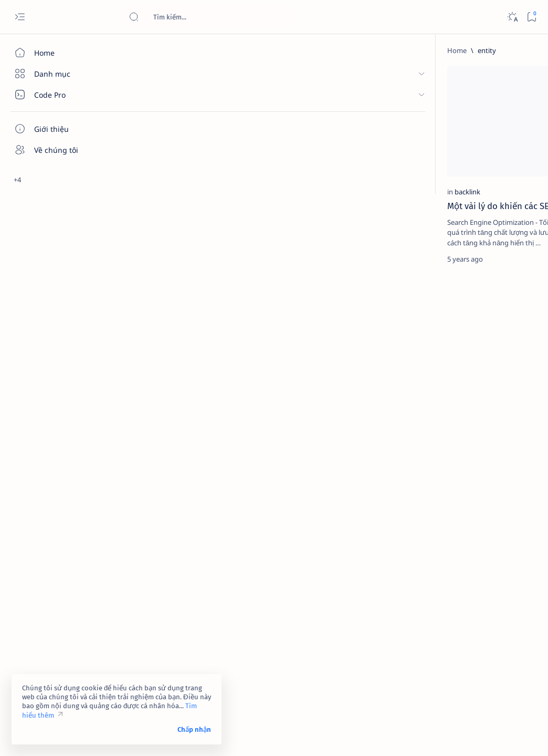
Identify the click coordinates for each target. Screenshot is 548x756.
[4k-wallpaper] (433, 527)
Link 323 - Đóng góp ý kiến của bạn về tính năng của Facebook (476, 205)
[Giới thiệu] (60, 129)
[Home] (60, 53)
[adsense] (504, 527)
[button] (220, 76)
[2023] (433, 501)
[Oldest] (357, 273)
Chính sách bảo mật (431, 679)
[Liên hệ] (60, 171)
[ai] (504, 553)
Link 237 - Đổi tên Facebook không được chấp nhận (470, 436)
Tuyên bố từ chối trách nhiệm (446, 669)
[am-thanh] (433, 579)
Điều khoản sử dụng (432, 660)
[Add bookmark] (239, 76)
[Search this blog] (207, 17)
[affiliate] (433, 553)
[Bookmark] (531, 17)
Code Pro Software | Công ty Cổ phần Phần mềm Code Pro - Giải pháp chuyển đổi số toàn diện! (306, 736)
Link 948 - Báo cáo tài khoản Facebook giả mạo (472, 332)
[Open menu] (20, 17)
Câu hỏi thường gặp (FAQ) (441, 688)
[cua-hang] (463, 358)
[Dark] (512, 17)
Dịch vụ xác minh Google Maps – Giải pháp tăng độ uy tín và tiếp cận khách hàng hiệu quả (476, 384)
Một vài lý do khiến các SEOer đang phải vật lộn (190, 168)
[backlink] (152, 148)
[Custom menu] (60, 226)
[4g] (504, 501)
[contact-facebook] (475, 179)
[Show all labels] (422, 604)
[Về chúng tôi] (60, 150)
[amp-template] (504, 579)
